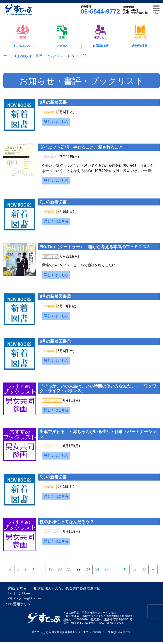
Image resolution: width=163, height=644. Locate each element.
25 (107, 571)
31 (125, 571)
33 (144, 571)
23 (88, 571)
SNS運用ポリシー (20, 606)
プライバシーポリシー (23, 601)
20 (60, 571)
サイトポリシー (18, 596)
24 (97, 571)
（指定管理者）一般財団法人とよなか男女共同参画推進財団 (53, 590)
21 (69, 571)
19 (50, 571)
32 (134, 571)
